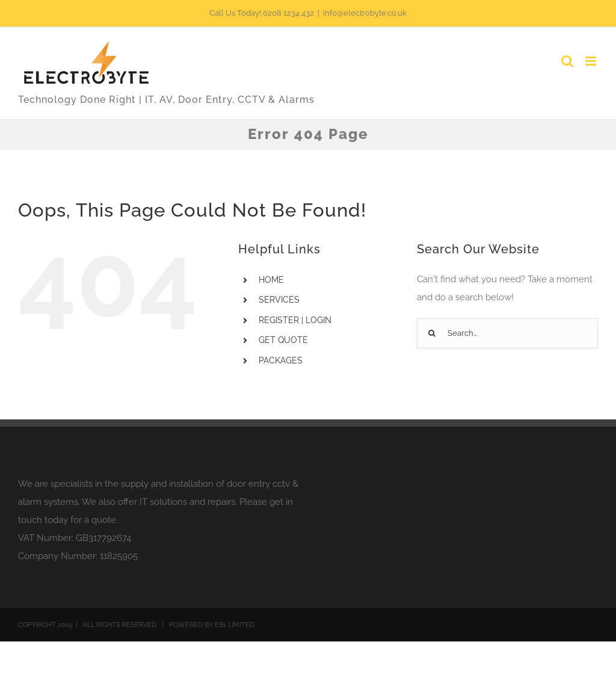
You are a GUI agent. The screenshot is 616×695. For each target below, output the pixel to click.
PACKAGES (281, 360)
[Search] (432, 333)
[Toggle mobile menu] (592, 61)
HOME (271, 280)
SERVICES (279, 300)
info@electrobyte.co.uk (365, 13)
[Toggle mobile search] (567, 61)
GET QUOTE (283, 340)
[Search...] (507, 333)
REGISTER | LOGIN (295, 320)
